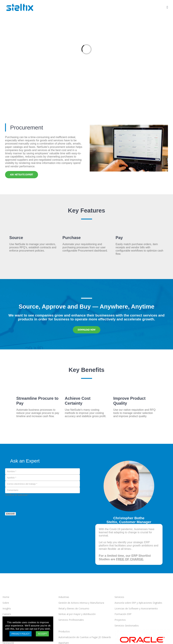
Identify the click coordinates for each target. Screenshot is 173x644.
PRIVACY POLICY (21, 634)
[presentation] (31, 503)
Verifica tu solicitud (17, 495)
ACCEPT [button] (42, 634)
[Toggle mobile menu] (167, 7)
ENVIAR (10, 514)
